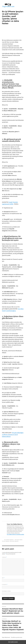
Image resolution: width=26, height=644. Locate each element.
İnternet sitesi (6, 591)
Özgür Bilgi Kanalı (6, 637)
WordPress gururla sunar (17, 637)
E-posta (5, 584)
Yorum (4, 557)
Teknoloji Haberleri (14, 541)
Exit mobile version (13, 642)
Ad (3, 578)
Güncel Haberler (6, 541)
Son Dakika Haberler (9, 540)
